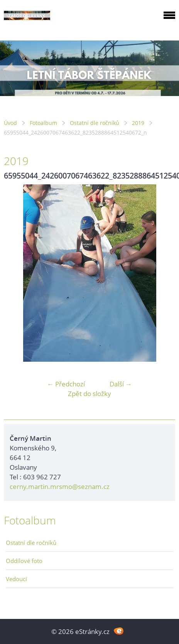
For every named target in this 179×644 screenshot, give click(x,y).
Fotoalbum (43, 123)
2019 (138, 123)
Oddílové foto (24, 561)
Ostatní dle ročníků (95, 123)
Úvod (10, 123)
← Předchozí (66, 384)
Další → (121, 384)
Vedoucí (16, 579)
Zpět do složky (89, 394)
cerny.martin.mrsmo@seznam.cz (60, 486)
